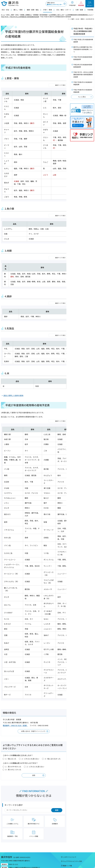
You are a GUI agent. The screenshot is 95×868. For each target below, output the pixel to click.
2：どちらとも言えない (30, 741)
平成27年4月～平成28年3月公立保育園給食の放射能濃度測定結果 (20, 17)
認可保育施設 (44, 15)
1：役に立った (11, 741)
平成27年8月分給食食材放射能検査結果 (83, 58)
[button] (72, 4)
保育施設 (36, 15)
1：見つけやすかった (13, 749)
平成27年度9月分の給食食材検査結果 (83, 91)
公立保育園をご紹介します (56, 15)
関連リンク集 (67, 848)
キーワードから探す (14, 788)
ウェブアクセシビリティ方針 (72, 844)
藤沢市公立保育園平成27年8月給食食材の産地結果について (83, 49)
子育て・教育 (10, 15)
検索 (57, 793)
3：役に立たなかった (53, 741)
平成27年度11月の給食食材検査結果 (83, 41)
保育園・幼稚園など (26, 15)
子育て (17, 15)
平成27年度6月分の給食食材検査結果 (83, 83)
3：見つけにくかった (13, 752)
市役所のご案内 (77, 858)
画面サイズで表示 (60, 85)
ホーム (3, 15)
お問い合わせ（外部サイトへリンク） (34, 714)
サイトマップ (67, 853)
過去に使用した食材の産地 (13, 378)
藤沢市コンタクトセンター (55, 4)
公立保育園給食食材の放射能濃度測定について (79, 15)
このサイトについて (70, 840)
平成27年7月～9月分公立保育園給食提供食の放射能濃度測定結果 (83, 75)
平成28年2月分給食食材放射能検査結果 (83, 66)
